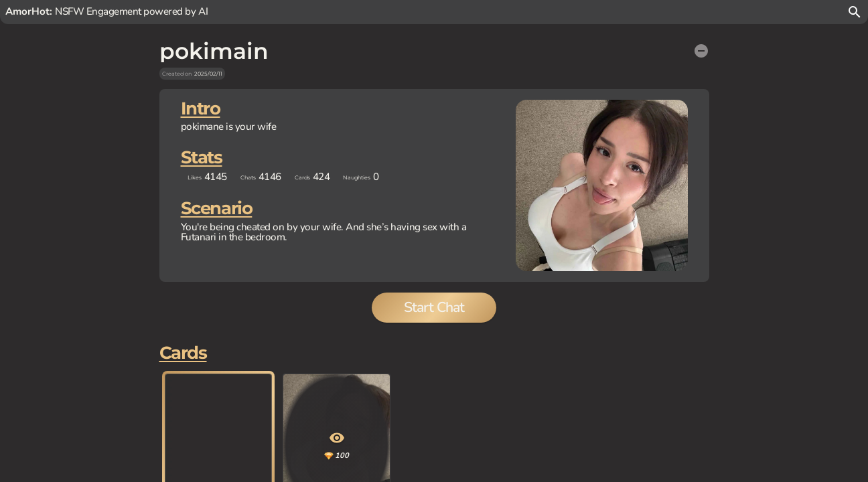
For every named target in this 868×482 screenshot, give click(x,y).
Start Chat (434, 349)
